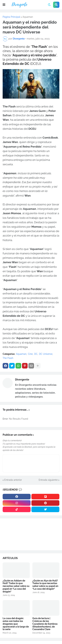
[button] (4, 5)
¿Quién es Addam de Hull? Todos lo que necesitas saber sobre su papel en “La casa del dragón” (16, 586)
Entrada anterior (13, 480)
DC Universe (46, 354)
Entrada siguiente (48, 480)
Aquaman (28, 17)
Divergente (22, 380)
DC (36, 354)
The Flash (8, 358)
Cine (30, 354)
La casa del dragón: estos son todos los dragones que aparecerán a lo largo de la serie (16, 624)
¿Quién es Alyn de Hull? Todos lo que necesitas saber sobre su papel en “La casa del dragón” (45, 585)
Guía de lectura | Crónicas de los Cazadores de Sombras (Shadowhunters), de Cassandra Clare (45, 624)
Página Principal (11, 17)
